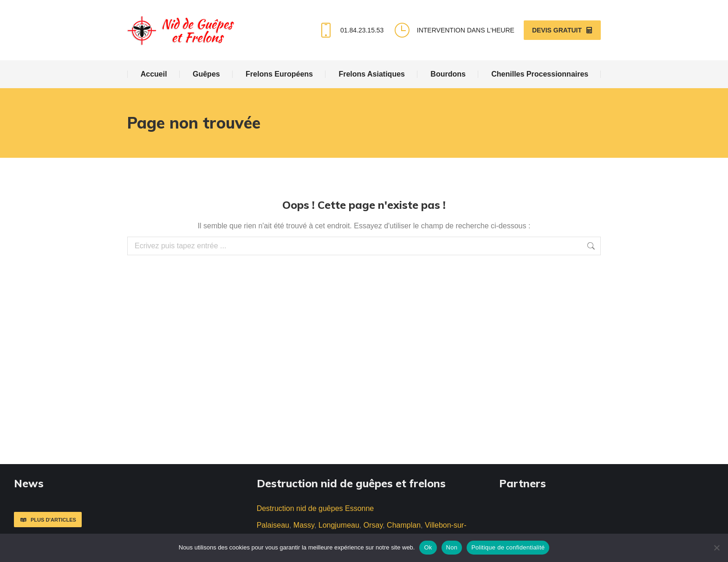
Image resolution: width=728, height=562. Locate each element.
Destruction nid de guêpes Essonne (315, 508)
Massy (304, 525)
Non (452, 547)
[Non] (716, 548)
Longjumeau (339, 525)
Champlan (404, 525)
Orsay (373, 525)
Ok (428, 547)
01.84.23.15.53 (350, 30)
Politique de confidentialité (508, 547)
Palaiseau (273, 525)
